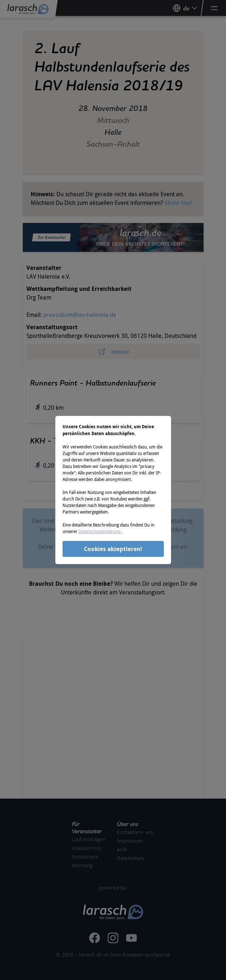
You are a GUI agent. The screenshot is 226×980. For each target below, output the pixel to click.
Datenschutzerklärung (100, 531)
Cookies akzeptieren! (113, 549)
